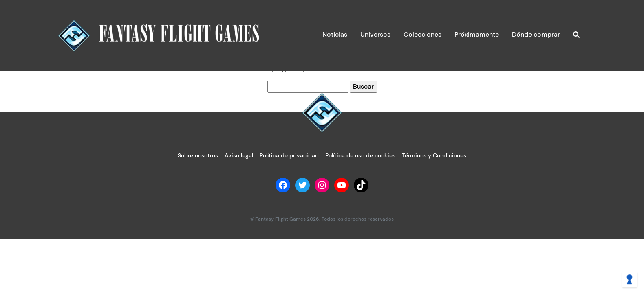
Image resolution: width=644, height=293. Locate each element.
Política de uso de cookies (360, 155)
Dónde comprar (536, 34)
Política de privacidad (289, 155)
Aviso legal (239, 155)
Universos (375, 34)
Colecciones (422, 34)
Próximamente (477, 34)
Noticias (335, 34)
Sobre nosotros (198, 155)
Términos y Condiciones (434, 155)
